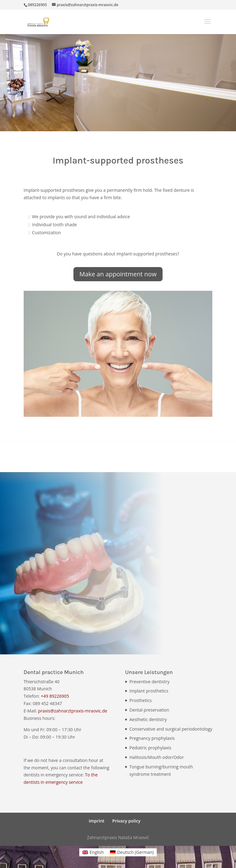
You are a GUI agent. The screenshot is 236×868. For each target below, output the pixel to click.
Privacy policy (126, 821)
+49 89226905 (55, 696)
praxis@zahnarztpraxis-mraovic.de (73, 711)
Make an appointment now (118, 274)
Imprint (97, 821)
